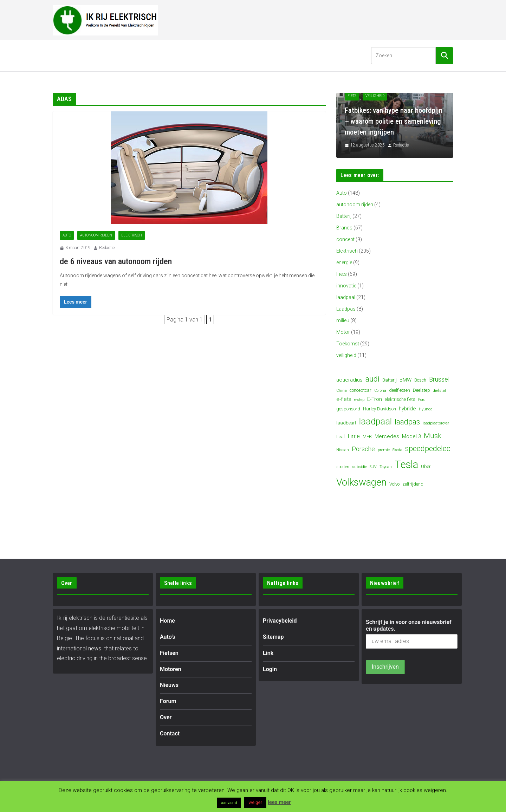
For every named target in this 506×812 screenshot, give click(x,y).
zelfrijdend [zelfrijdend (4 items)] (413, 484)
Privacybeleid (280, 621)
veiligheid (346, 355)
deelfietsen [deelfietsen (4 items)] (400, 390)
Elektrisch (132, 235)
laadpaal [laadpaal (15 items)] (375, 421)
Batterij (344, 216)
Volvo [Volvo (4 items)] (394, 484)
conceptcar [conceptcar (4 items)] (361, 390)
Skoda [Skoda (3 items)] (397, 450)
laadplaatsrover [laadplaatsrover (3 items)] (436, 423)
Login (270, 669)
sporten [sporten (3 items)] (343, 467)
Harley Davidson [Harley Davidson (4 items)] (379, 409)
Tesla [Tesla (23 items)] (406, 465)
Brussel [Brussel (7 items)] (439, 379)
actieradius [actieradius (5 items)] (349, 380)
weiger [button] (255, 802)
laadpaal (346, 297)
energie (344, 262)
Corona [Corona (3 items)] (380, 391)
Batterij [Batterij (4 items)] (390, 380)
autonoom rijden (96, 235)
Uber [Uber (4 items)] (426, 466)
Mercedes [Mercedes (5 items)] (387, 436)
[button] (105, 56)
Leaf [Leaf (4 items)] (341, 437)
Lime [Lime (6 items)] (354, 436)
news (95, 648)
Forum (239, 55)
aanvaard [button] (229, 803)
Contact (295, 55)
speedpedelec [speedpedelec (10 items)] (428, 449)
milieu (343, 320)
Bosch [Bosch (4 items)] (420, 380)
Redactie (107, 248)
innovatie (346, 286)
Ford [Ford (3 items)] (422, 400)
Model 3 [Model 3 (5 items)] (411, 436)
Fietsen (129, 55)
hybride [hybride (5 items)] (407, 409)
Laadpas (346, 309)
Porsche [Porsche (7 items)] (363, 449)
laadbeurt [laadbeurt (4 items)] (346, 423)
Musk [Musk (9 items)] (433, 436)
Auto (67, 235)
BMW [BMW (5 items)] (406, 380)
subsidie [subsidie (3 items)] (359, 467)
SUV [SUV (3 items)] (373, 467)
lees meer (279, 802)
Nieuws (210, 55)
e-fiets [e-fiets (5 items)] (344, 399)
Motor (343, 332)
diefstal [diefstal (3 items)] (439, 391)
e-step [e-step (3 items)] (359, 400)
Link (268, 653)
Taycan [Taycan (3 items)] (386, 467)
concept (345, 239)
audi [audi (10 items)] (372, 379)
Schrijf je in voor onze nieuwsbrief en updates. (409, 625)
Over (266, 55)
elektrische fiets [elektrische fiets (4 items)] (400, 399)
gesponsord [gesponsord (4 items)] (348, 409)
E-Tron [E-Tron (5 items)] (375, 399)
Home (66, 55)
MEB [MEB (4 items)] (367, 437)
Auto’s (93, 55)
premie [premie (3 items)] (384, 450)
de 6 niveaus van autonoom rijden (116, 261)
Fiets (342, 274)
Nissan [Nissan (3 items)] (343, 450)
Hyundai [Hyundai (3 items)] (426, 409)
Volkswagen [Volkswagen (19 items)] (361, 482)
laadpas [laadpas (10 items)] (407, 422)
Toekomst (348, 344)
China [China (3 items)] (342, 391)
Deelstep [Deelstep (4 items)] (421, 390)
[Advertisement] (325, 19)
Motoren (170, 55)
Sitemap (273, 637)
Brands (344, 228)
